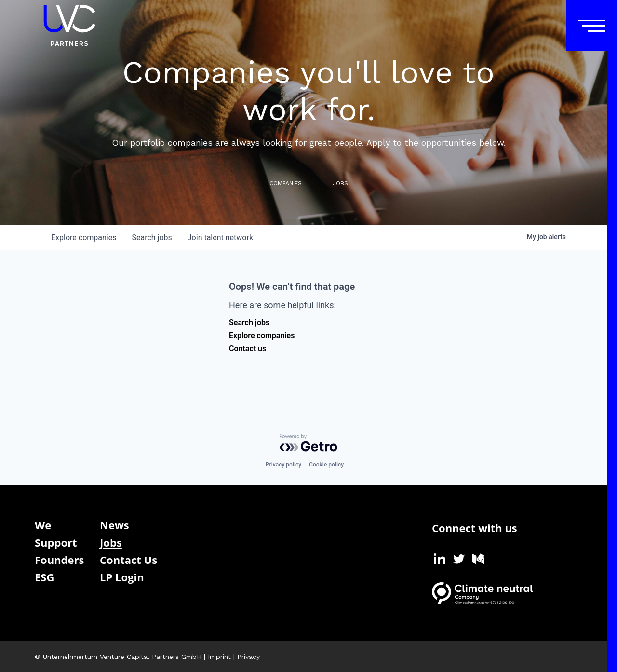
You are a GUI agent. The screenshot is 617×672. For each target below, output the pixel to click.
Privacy (248, 657)
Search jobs (249, 322)
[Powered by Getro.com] (308, 443)
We (43, 525)
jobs (152, 238)
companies (84, 238)
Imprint (219, 657)
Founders (59, 560)
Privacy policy (283, 465)
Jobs (111, 542)
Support (56, 542)
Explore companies (262, 336)
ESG (44, 577)
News (114, 525)
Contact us (248, 349)
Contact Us (128, 560)
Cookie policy (326, 465)
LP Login (122, 577)
